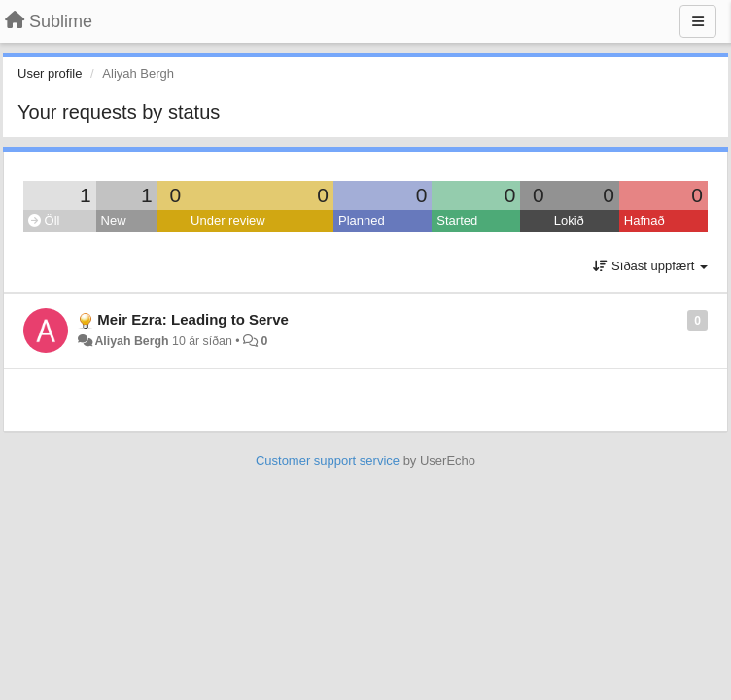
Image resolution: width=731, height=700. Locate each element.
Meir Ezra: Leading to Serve (193, 319)
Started (457, 220)
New (114, 220)
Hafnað (644, 220)
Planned (362, 220)
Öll (44, 220)
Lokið (569, 220)
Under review (228, 220)
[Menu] (698, 21)
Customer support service (328, 460)
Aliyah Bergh (131, 341)
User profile (50, 73)
